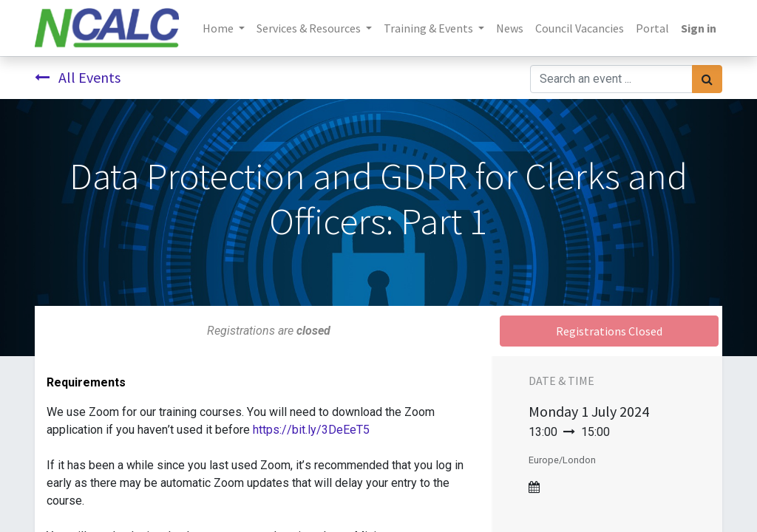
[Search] (707, 79)
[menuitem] (510, 28)
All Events (78, 77)
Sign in (699, 28)
